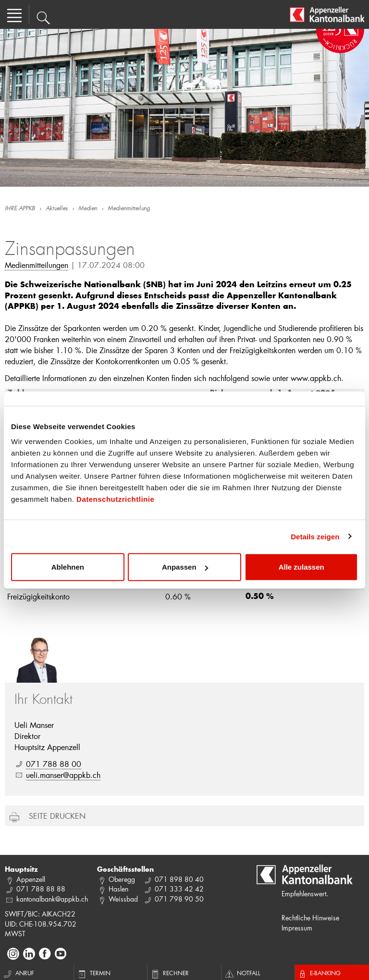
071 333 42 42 (179, 889)
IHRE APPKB (20, 209)
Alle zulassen (301, 567)
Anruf (18, 973)
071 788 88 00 (54, 764)
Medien (88, 209)
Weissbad (123, 899)
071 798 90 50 (179, 899)
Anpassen (185, 567)
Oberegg (122, 879)
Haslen (118, 889)
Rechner (169, 973)
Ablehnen (68, 567)
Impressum (297, 928)
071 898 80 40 (179, 879)
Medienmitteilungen (37, 265)
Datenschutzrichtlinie (115, 499)
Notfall (242, 973)
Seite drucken (57, 816)
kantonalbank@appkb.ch (52, 899)
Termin (93, 973)
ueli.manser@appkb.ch (63, 775)
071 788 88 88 (41, 889)
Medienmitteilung (129, 209)
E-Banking (319, 973)
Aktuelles (57, 209)
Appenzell (31, 879)
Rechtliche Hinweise (310, 918)
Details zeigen (315, 536)
